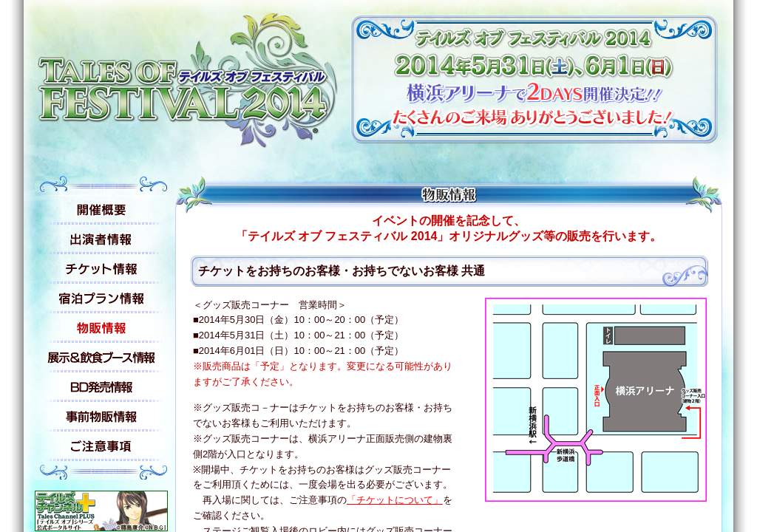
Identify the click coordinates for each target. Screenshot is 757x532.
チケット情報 (101, 269)
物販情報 (101, 328)
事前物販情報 (101, 417)
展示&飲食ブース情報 (101, 358)
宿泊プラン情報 (101, 299)
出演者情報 (101, 239)
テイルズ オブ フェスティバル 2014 (189, 76)
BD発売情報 (101, 387)
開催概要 (101, 210)
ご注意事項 (101, 446)
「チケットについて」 (395, 500)
